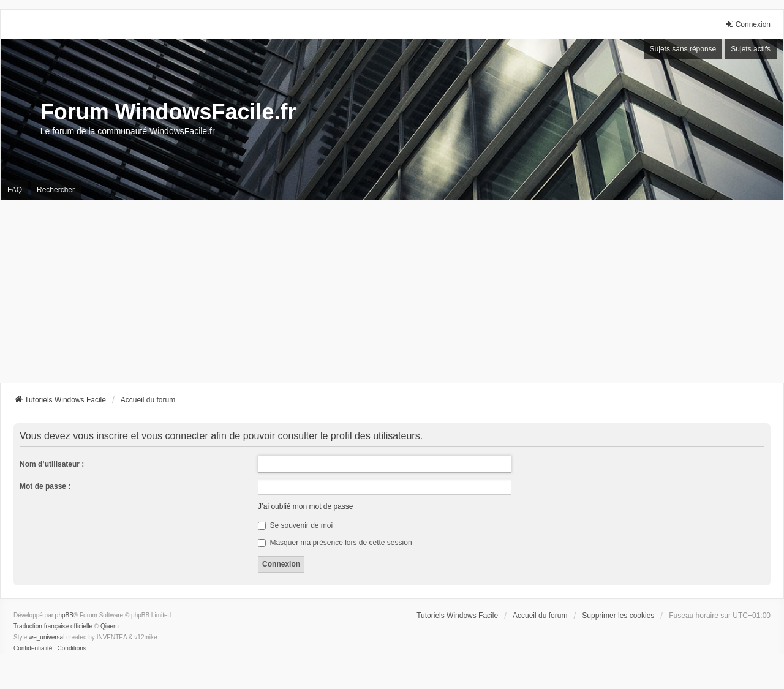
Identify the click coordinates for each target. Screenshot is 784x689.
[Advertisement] (392, 292)
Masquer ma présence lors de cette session (335, 543)
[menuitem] (33, 649)
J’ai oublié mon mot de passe (305, 506)
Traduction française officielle (53, 626)
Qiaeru (110, 626)
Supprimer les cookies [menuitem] (618, 616)
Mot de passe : (45, 486)
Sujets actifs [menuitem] (751, 49)
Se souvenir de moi (295, 525)
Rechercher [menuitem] (56, 190)
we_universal (47, 637)
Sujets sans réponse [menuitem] (683, 49)
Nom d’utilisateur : (52, 464)
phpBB (64, 615)
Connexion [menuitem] (748, 24)
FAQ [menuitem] (15, 190)
